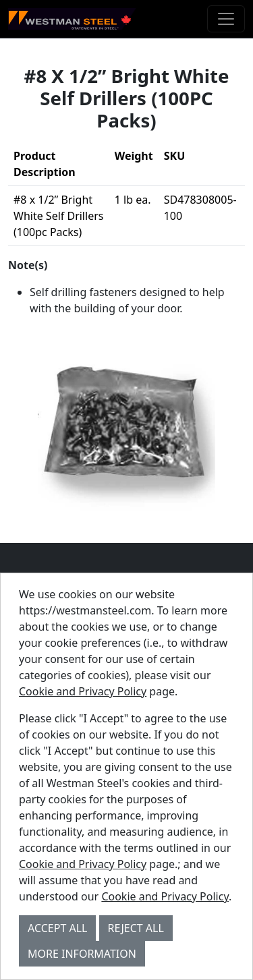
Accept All (57, 928)
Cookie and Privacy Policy (83, 691)
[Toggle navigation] (226, 19)
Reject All (136, 928)
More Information (82, 954)
